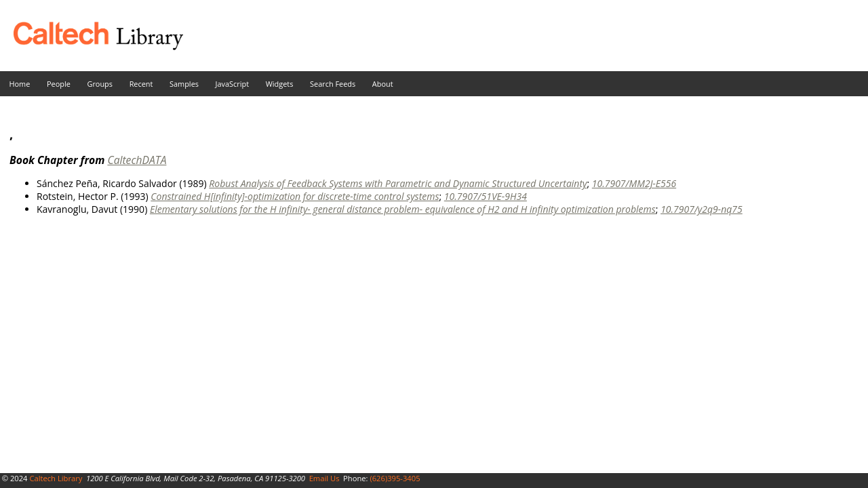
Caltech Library (56, 478)
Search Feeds (333, 84)
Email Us (324, 478)
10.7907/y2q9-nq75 (702, 209)
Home (20, 84)
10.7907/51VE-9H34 (486, 196)
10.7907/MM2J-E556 (634, 183)
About (383, 84)
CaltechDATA (137, 160)
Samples (184, 84)
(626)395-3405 (395, 478)
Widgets (280, 84)
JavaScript (232, 84)
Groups (100, 84)
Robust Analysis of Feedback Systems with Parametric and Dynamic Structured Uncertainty (398, 183)
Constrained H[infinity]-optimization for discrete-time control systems (295, 196)
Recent (141, 84)
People (59, 84)
